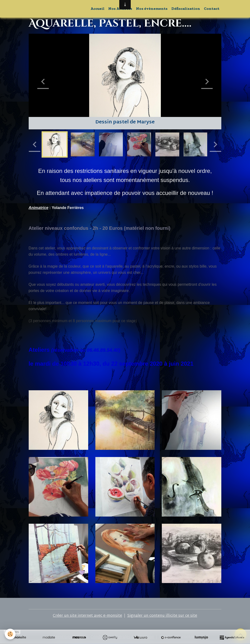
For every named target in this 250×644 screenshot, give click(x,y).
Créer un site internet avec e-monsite (87, 616)
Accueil (98, 8)
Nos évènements (152, 8)
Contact (212, 8)
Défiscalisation (186, 8)
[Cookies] (10, 634)
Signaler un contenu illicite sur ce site (162, 616)
